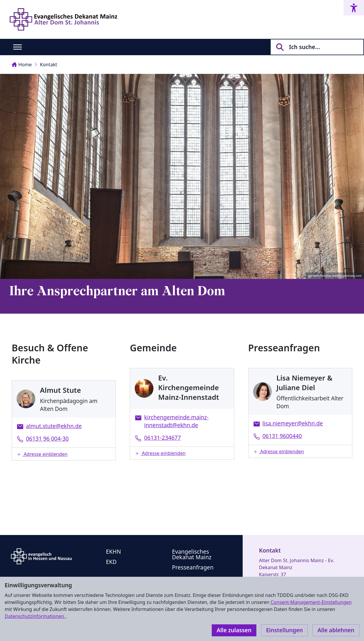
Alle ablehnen (336, 630)
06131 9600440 (282, 436)
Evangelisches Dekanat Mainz (192, 554)
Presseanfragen (193, 567)
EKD (111, 562)
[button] (64, 454)
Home (22, 65)
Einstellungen (284, 630)
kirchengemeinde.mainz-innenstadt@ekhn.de (176, 421)
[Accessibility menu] (354, 8)
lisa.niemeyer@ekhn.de (293, 423)
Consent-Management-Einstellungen (311, 602)
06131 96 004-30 (47, 439)
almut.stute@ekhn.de (54, 426)
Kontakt (49, 65)
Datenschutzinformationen (35, 616)
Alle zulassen (234, 630)
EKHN (113, 552)
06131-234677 (162, 438)
